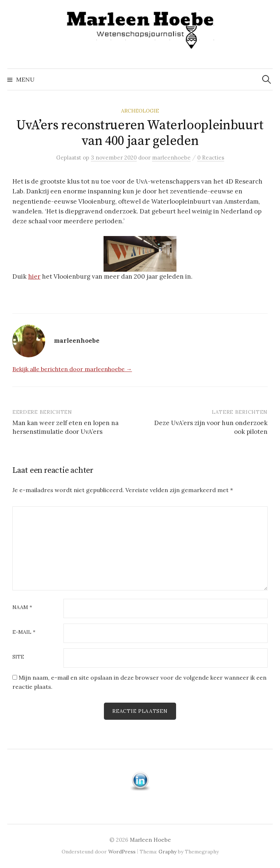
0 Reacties (211, 158)
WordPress (122, 852)
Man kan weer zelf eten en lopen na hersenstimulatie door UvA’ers (65, 427)
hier (34, 276)
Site (18, 657)
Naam (22, 608)
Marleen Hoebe (150, 840)
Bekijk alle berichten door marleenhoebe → (72, 369)
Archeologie (140, 111)
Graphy (168, 852)
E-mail (24, 632)
